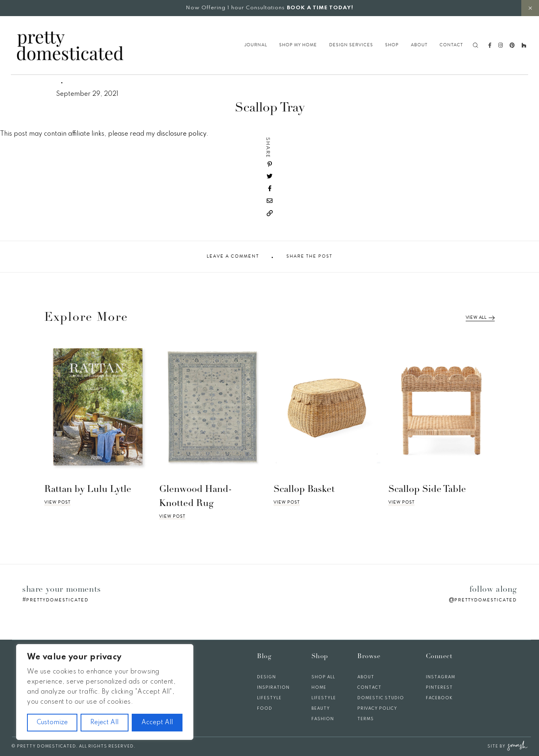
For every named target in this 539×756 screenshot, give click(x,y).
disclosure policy (181, 134)
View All (480, 318)
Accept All (157, 723)
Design (266, 677)
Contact (451, 45)
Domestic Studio (381, 698)
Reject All (104, 723)
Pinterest (439, 688)
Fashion (323, 719)
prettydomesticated (57, 600)
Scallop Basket (304, 490)
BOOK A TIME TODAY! (320, 8)
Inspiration (273, 688)
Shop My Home (298, 45)
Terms (366, 719)
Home (319, 688)
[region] (105, 692)
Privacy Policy (377, 708)
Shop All (323, 677)
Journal (256, 45)
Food (265, 708)
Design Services (351, 45)
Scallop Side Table (427, 490)
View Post (57, 502)
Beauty (321, 708)
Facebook (439, 698)
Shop (392, 45)
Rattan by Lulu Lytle (88, 490)
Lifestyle (269, 698)
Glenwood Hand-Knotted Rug (196, 497)
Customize (52, 723)
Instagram (441, 677)
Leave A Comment (233, 256)
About (419, 45)
